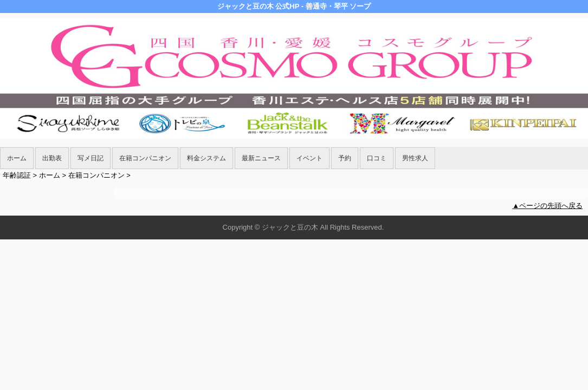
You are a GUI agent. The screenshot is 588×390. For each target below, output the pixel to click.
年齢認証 (17, 175)
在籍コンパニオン (145, 158)
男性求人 (415, 158)
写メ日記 (91, 158)
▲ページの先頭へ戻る (547, 206)
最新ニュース (261, 158)
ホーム (17, 158)
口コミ (377, 158)
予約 (345, 158)
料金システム (206, 158)
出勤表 (52, 158)
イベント (309, 158)
